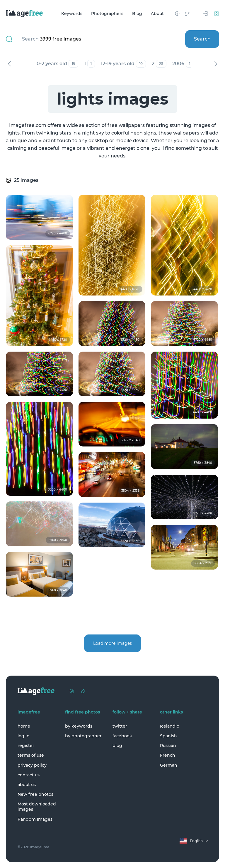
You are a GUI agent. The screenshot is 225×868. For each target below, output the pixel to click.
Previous (9, 64)
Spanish (168, 736)
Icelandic (169, 726)
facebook (122, 736)
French (168, 755)
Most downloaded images (37, 807)
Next (216, 64)
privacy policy (32, 765)
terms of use (31, 755)
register (26, 746)
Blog (137, 14)
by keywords (79, 726)
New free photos (35, 794)
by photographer (83, 736)
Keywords (72, 14)
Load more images (112, 643)
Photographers (107, 14)
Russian (168, 746)
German (169, 765)
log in (24, 736)
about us (27, 785)
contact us (29, 775)
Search (202, 39)
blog (117, 746)
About (157, 14)
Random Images (35, 819)
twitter (120, 726)
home (24, 726)
